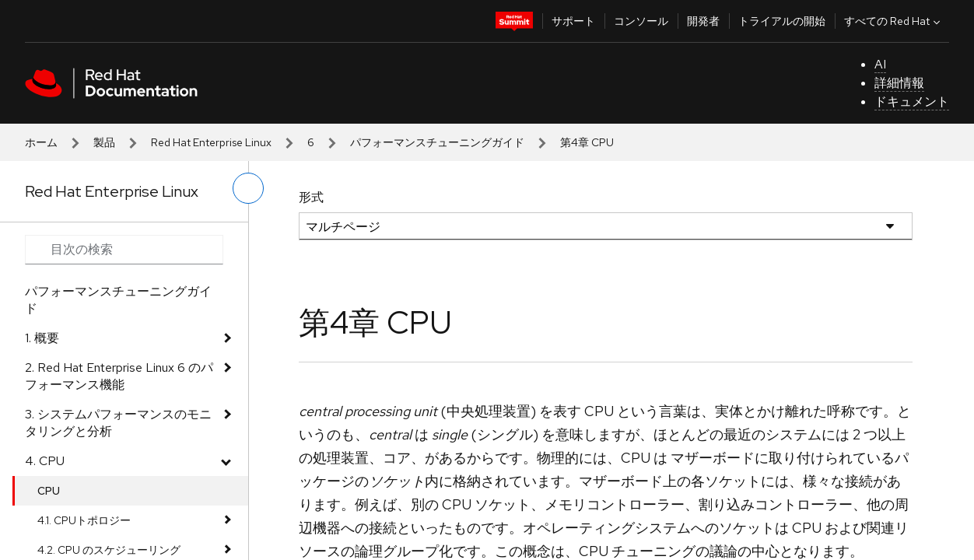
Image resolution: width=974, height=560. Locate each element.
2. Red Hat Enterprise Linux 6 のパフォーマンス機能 (119, 376)
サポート (573, 21)
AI (880, 64)
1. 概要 (42, 338)
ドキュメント (912, 101)
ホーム (41, 142)
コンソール (641, 21)
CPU (49, 491)
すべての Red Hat (894, 21)
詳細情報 (899, 83)
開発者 (703, 21)
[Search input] (124, 250)
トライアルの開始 (782, 21)
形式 (311, 197)
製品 (104, 142)
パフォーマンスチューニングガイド (437, 142)
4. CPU (45, 461)
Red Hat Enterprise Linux (211, 142)
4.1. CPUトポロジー (84, 520)
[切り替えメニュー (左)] (248, 188)
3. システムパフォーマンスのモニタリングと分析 (118, 423)
